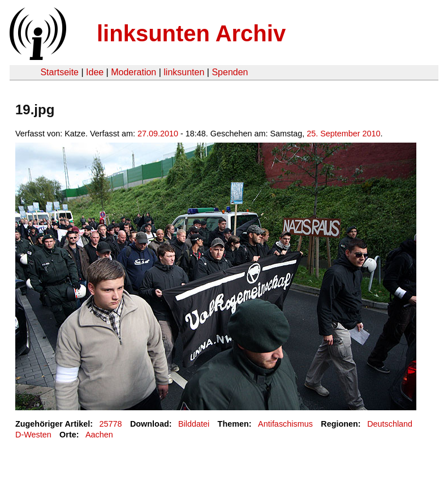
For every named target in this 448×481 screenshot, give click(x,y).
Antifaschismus (285, 424)
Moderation (133, 72)
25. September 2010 (343, 134)
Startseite (59, 72)
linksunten (184, 72)
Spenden (230, 72)
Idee (95, 72)
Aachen (99, 435)
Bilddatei (194, 424)
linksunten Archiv (191, 33)
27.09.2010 (158, 134)
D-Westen (33, 435)
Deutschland (390, 424)
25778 (111, 424)
